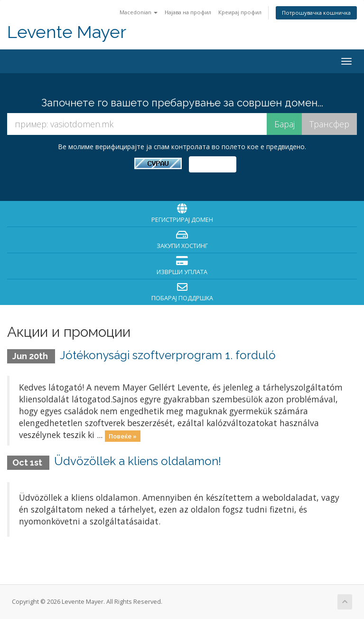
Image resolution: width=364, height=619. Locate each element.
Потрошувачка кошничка (316, 13)
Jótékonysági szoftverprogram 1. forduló (168, 355)
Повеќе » (123, 436)
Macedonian (139, 12)
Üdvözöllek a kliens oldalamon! (138, 461)
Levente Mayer (67, 32)
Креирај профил (240, 12)
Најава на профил (188, 12)
